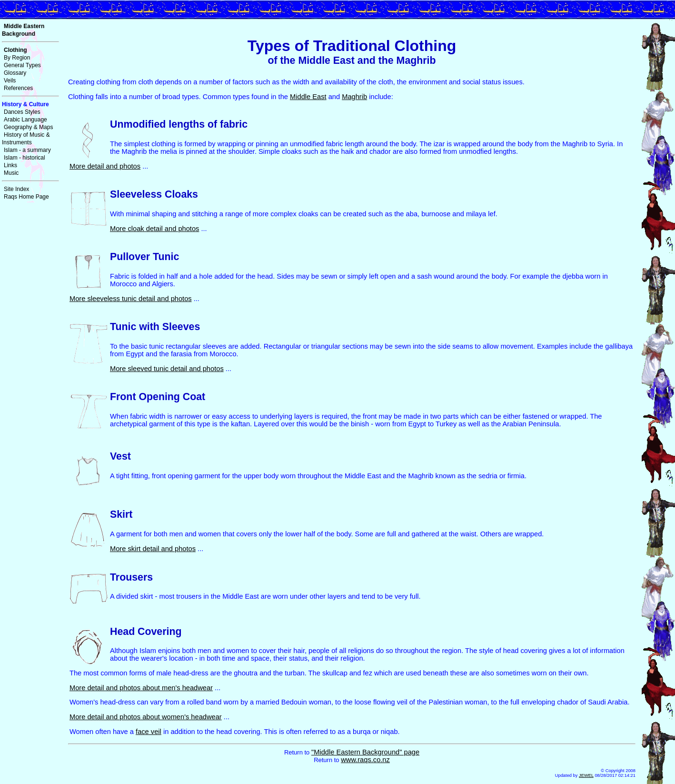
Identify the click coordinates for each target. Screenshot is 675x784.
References (18, 88)
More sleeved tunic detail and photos (167, 369)
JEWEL (586, 775)
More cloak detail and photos (154, 229)
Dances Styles (22, 112)
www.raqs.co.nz (365, 760)
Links (10, 165)
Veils (10, 80)
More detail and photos (105, 166)
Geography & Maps (28, 127)
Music (11, 173)
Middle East (308, 97)
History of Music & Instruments (26, 139)
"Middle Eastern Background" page (365, 752)
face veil (149, 732)
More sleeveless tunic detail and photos (131, 299)
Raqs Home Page (26, 197)
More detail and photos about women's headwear (146, 717)
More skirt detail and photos (153, 549)
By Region (17, 58)
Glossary (15, 73)
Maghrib (354, 97)
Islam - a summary (27, 150)
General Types (22, 65)
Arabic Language (25, 120)
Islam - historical (25, 158)
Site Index (16, 189)
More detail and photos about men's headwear (141, 688)
